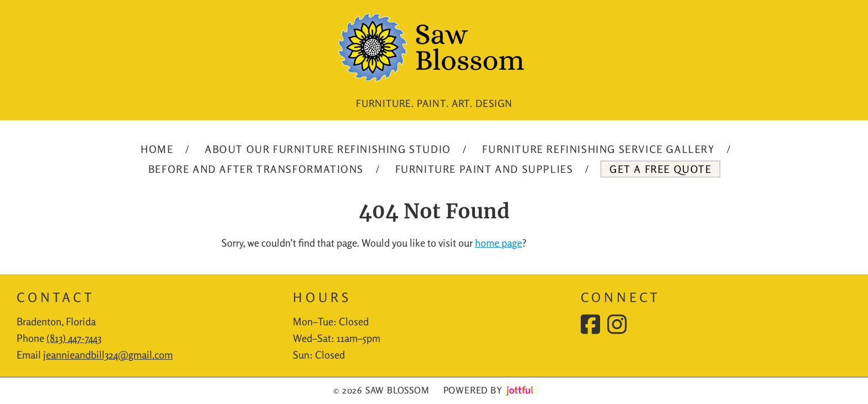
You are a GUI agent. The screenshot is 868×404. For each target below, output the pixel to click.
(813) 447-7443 (74, 338)
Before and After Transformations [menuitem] (256, 169)
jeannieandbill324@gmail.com (108, 355)
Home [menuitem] (157, 149)
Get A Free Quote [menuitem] (661, 169)
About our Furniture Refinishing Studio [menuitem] (328, 149)
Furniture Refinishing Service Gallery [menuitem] (598, 149)
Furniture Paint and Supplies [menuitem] (484, 169)
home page (498, 243)
